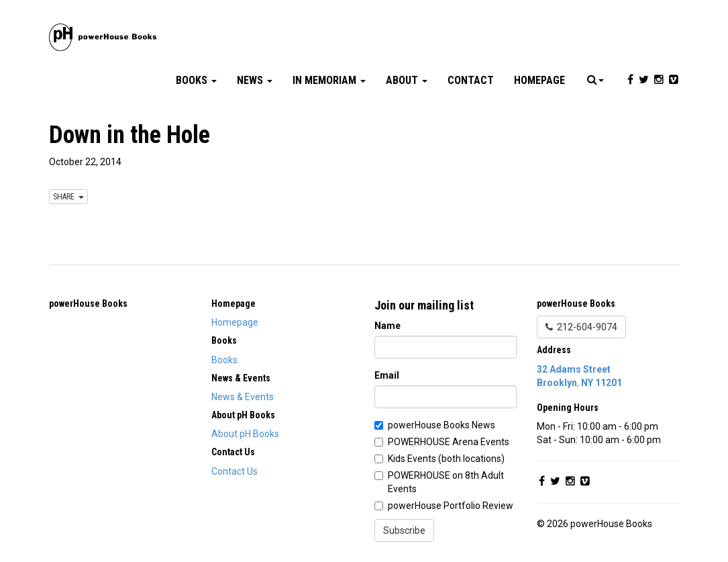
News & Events (243, 397)
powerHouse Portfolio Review (451, 506)
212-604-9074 (581, 327)
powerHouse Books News (441, 425)
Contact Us (235, 471)
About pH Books (245, 434)
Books (196, 80)
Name (387, 326)
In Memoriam (329, 80)
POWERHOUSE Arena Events (449, 442)
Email (387, 375)
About (407, 80)
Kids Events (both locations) (446, 459)
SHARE (68, 197)
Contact (471, 80)
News (255, 80)
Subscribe (404, 530)
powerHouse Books (88, 303)
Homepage (539, 80)
